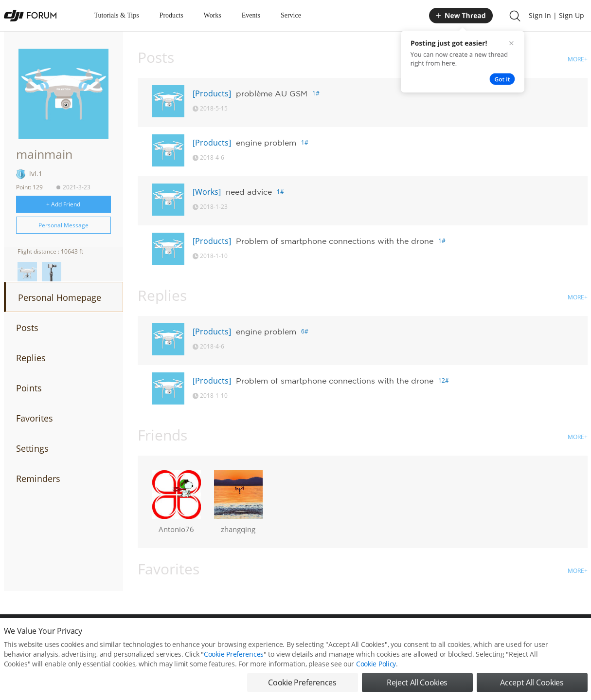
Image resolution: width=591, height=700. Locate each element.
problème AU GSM (272, 93)
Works (213, 15)
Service (291, 15)
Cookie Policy (376, 667)
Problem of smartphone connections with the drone (335, 241)
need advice (249, 192)
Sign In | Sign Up (556, 15)
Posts (27, 328)
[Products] (212, 93)
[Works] (207, 192)
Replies (31, 358)
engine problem (266, 143)
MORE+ (578, 59)
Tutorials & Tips (117, 15)
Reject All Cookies (417, 685)
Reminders (38, 479)
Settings (32, 448)
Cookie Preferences (234, 657)
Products (171, 15)
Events (251, 15)
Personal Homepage (60, 297)
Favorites (35, 418)
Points (29, 388)
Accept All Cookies (532, 685)
